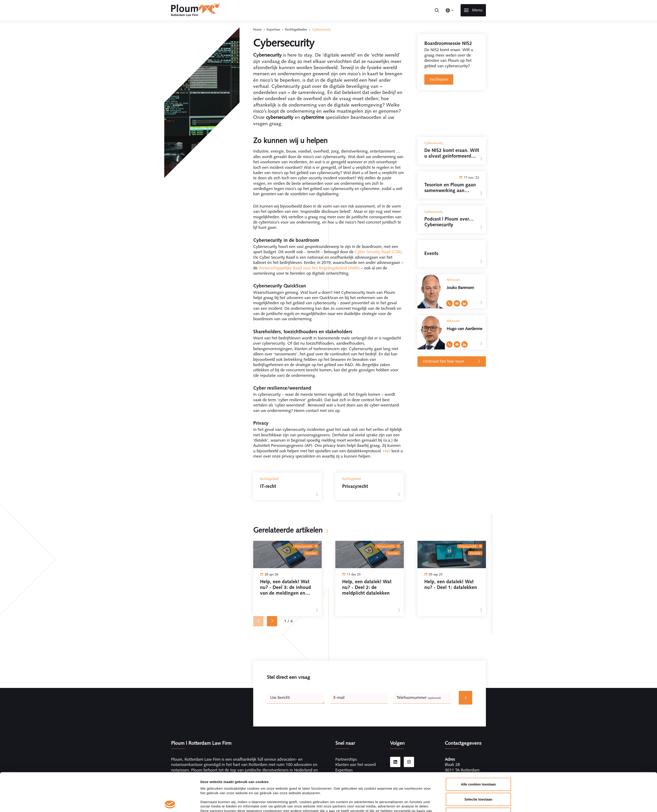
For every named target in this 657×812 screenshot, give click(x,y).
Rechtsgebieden (296, 29)
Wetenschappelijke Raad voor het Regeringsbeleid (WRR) (309, 268)
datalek (311, 553)
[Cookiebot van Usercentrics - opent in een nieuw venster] (170, 803)
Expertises (273, 29)
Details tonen (387, 803)
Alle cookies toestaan (478, 746)
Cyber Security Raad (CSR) (378, 252)
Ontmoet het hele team (452, 361)
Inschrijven (439, 79)
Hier (387, 451)
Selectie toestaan (478, 761)
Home (257, 29)
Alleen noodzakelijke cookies (478, 776)
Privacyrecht (303, 546)
